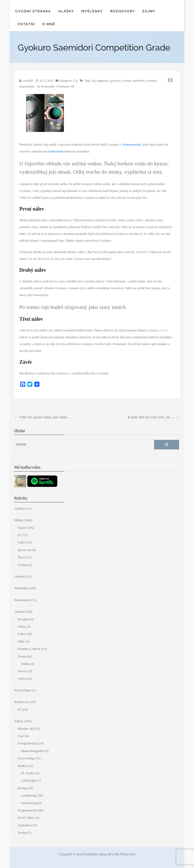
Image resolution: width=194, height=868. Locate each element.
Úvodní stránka (33, 11)
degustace (103, 81)
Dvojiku (23, 619)
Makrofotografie (32, 751)
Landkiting (28, 795)
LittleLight (28, 780)
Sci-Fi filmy (26, 818)
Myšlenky (92, 11)
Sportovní (24, 550)
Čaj (75, 81)
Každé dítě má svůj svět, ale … (154, 417)
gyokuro (115, 81)
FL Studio (28, 773)
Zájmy (149, 11)
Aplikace (20, 508)
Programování (27, 810)
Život (21, 557)
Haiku (25, 664)
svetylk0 (28, 81)
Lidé (21, 542)
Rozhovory (123, 11)
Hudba (22, 766)
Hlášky (66, 11)
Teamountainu (131, 144)
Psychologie (22, 690)
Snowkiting (29, 803)
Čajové (22, 528)
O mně (49, 24)
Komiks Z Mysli (29, 649)
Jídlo (21, 641)
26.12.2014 (46, 81)
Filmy (22, 626)
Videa (22, 679)
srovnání (151, 81)
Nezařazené (22, 600)
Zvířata (23, 565)
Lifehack (20, 576)
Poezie (22, 656)
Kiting (22, 788)
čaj (93, 81)
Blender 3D (26, 729)
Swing (22, 832)
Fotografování (27, 743)
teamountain (27, 86)
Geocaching (26, 758)
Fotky (22, 634)
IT (19, 535)
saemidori (139, 81)
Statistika (24, 825)
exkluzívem (56, 151)
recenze (127, 81)
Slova (22, 671)
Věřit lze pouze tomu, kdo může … (43, 417)
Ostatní (26, 24)
